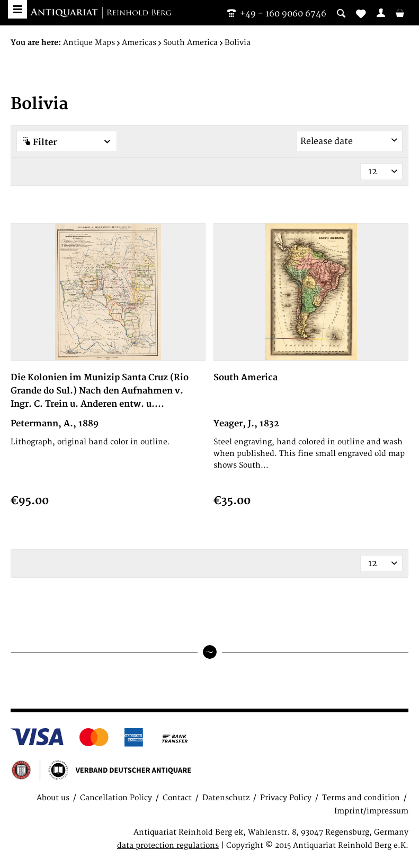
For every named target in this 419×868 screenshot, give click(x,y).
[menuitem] (381, 13)
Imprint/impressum (371, 811)
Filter (67, 142)
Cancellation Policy (116, 798)
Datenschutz (226, 798)
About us (53, 798)
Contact (177, 798)
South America (246, 378)
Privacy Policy (286, 798)
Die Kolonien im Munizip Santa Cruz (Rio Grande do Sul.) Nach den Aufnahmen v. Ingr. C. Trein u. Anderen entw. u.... (100, 391)
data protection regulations (168, 845)
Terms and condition (361, 798)
